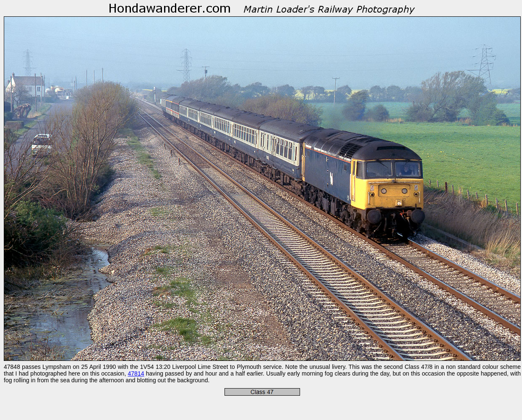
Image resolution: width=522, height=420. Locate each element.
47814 (136, 373)
